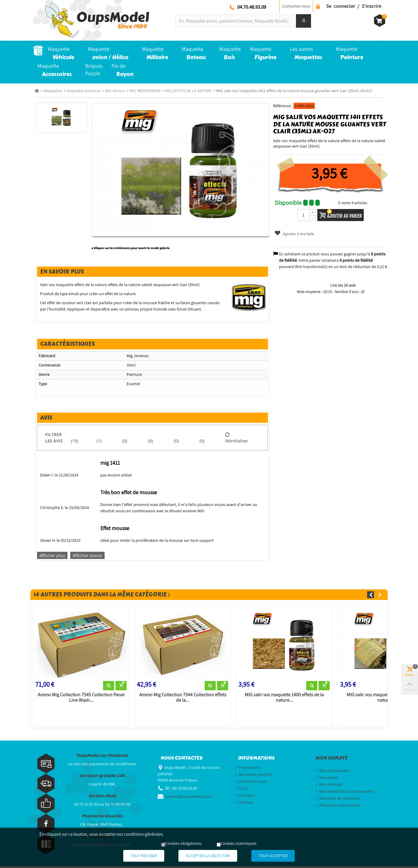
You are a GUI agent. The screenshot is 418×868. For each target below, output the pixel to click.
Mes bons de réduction (338, 800)
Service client (102, 798)
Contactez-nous (296, 6)
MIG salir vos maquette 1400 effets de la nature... (284, 699)
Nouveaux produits (254, 776)
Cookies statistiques (239, 844)
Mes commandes (332, 772)
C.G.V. (242, 790)
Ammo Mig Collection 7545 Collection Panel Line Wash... (80, 699)
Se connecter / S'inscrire (354, 6)
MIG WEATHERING (143, 91)
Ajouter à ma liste (295, 234)
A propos (245, 797)
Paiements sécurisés (102, 818)
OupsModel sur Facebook (102, 757)
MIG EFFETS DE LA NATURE (187, 91)
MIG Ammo (113, 91)
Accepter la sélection (208, 856)
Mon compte (332, 760)
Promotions (248, 769)
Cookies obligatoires (183, 844)
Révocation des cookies (338, 807)
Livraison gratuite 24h (102, 777)
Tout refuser (136, 856)
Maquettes (51, 91)
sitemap (244, 804)
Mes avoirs (327, 779)
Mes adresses (329, 786)
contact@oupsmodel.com (189, 798)
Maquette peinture (82, 91)
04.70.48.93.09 (252, 7)
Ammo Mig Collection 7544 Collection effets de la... (182, 699)
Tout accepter (281, 856)
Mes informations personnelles (345, 793)
